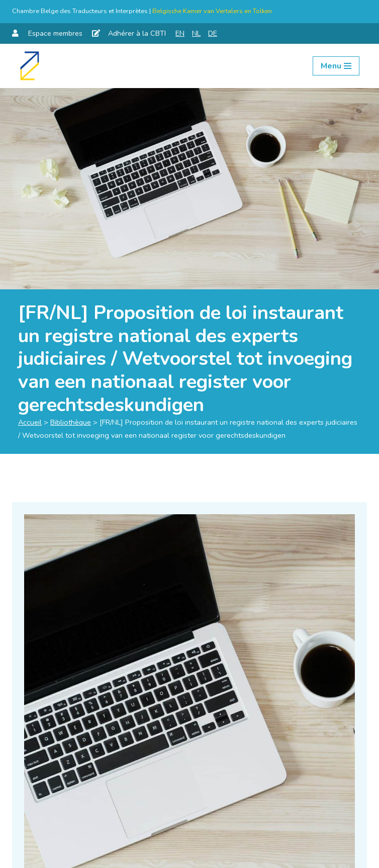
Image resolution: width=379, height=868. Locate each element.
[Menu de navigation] (336, 66)
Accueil (30, 422)
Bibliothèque (71, 422)
